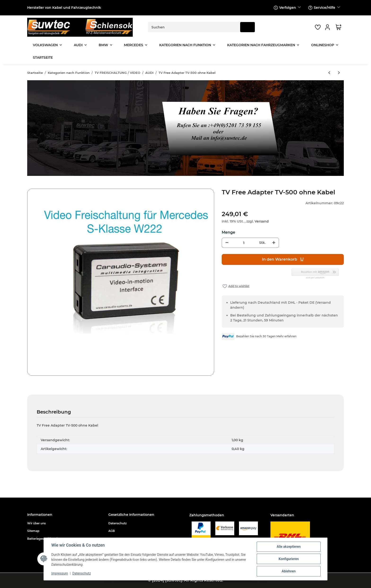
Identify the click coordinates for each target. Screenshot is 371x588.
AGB (112, 531)
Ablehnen (289, 571)
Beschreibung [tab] (54, 412)
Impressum (60, 573)
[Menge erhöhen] (274, 243)
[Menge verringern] (227, 243)
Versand (262, 221)
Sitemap (33, 531)
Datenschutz (117, 523)
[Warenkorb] (339, 27)
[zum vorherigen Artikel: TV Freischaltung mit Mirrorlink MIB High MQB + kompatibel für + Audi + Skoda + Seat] (329, 73)
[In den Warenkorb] (31, 186)
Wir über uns (36, 523)
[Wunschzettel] (318, 27)
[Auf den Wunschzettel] (236, 286)
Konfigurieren (289, 559)
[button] (328, 27)
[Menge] (244, 243)
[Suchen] (194, 27)
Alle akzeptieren (289, 547)
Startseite (43, 58)
